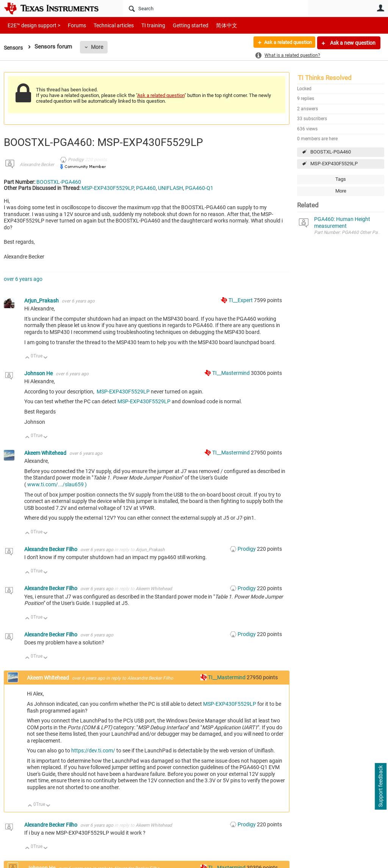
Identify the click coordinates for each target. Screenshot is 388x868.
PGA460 (146, 188)
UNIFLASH (171, 188)
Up (27, 358)
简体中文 (211, 25)
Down (46, 358)
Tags (341, 179)
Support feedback (380, 787)
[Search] (216, 8)
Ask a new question (352, 43)
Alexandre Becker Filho (43, 165)
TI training (143, 25)
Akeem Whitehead (46, 453)
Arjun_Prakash (42, 301)
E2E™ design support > (31, 25)
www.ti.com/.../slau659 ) (57, 484)
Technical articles (106, 25)
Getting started (177, 25)
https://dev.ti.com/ (93, 750)
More (99, 47)
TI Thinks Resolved (325, 78)
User (380, 8)
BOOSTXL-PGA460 (331, 152)
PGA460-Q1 (199, 188)
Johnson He (39, 373)
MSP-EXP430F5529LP (334, 164)
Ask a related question (284, 43)
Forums (71, 25)
